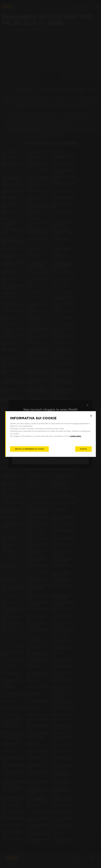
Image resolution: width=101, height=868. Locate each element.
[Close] (91, 416)
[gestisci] (29, 449)
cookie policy (76, 436)
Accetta (83, 449)
